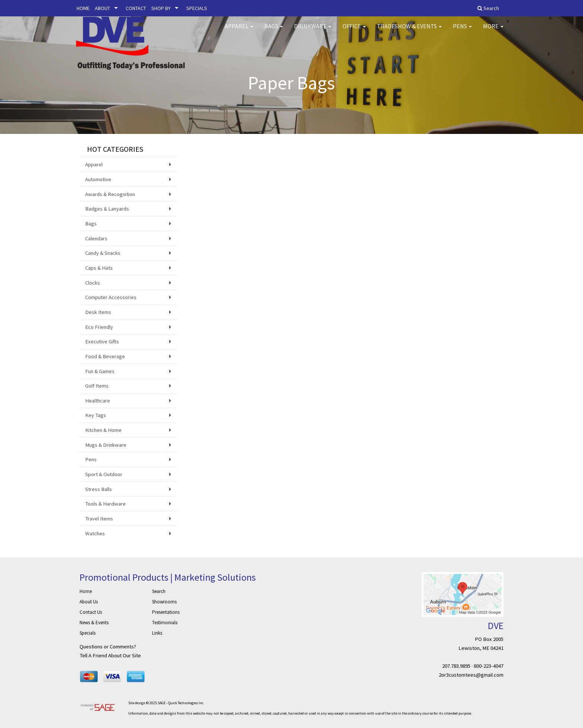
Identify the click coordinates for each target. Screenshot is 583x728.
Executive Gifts (102, 341)
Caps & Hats (99, 268)
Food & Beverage (105, 356)
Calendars (96, 238)
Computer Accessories (111, 297)
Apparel (239, 30)
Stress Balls (99, 489)
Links (157, 633)
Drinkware (313, 30)
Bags (274, 30)
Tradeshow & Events (409, 30)
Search (159, 591)
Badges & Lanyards (107, 209)
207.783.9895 (456, 666)
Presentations (166, 612)
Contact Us (91, 612)
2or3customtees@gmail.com (471, 675)
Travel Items (99, 519)
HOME (83, 8)
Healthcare (98, 401)
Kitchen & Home (103, 430)
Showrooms (164, 602)
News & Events (94, 623)
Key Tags (96, 415)
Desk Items (98, 312)
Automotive (98, 179)
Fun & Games (100, 371)
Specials (88, 633)
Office (354, 30)
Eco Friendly (99, 327)
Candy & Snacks (103, 253)
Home (86, 591)
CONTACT (136, 8)
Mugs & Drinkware (106, 445)
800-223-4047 (489, 666)
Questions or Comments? (108, 647)
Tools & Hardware (105, 504)
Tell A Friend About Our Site (110, 655)
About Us (89, 602)
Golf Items (97, 386)
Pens (462, 30)
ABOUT (102, 8)
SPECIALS (197, 8)
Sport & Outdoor (104, 474)
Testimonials (165, 623)
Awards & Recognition (110, 194)
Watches (95, 533)
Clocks (93, 283)
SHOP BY (161, 8)
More (493, 30)
